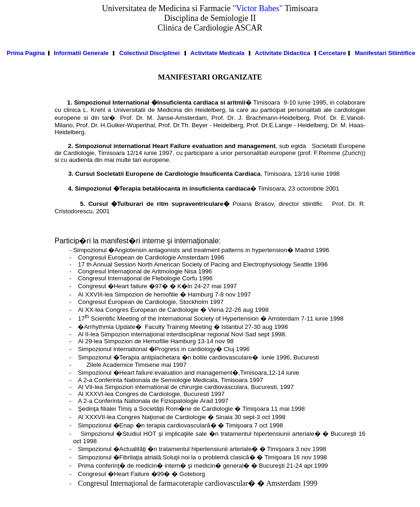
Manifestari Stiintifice (385, 53)
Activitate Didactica (283, 53)
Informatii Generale (81, 53)
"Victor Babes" (258, 8)
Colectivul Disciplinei (150, 53)
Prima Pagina (25, 53)
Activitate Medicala (218, 53)
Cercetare (332, 53)
